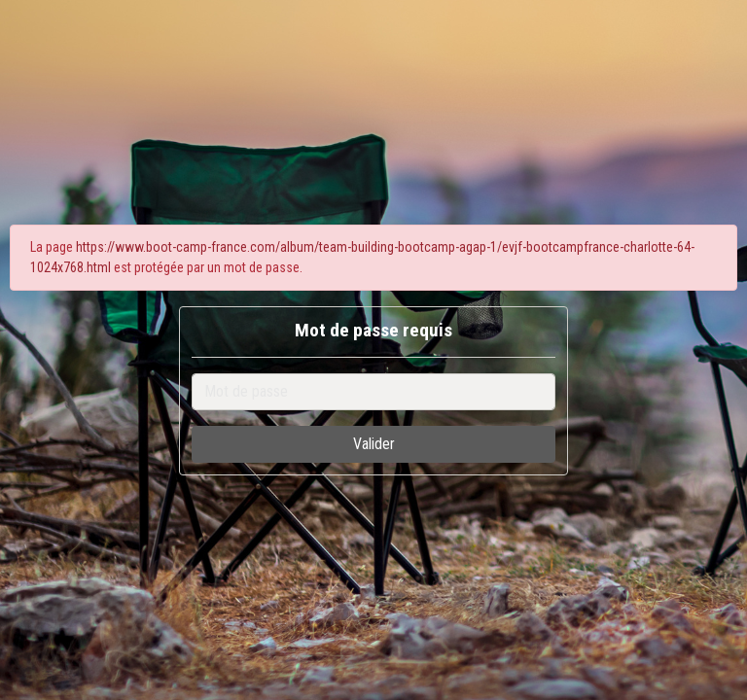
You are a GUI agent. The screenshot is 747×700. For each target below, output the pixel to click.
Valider (374, 444)
